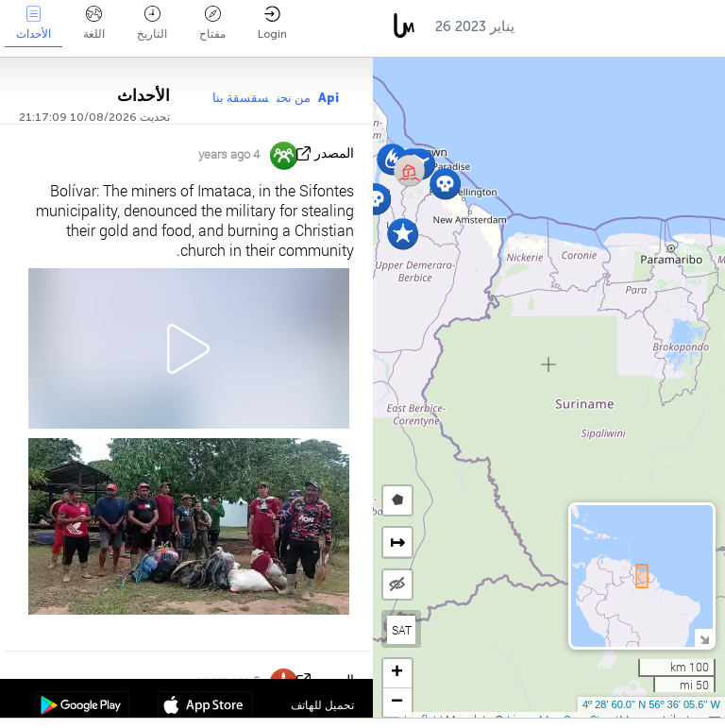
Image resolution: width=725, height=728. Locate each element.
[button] (403, 234)
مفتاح (212, 23)
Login (272, 23)
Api (329, 98)
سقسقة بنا (241, 98)
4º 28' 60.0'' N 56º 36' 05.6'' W (651, 704)
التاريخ (152, 23)
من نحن (294, 98)
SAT (402, 630)
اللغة (94, 23)
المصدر (334, 153)
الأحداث (34, 23)
